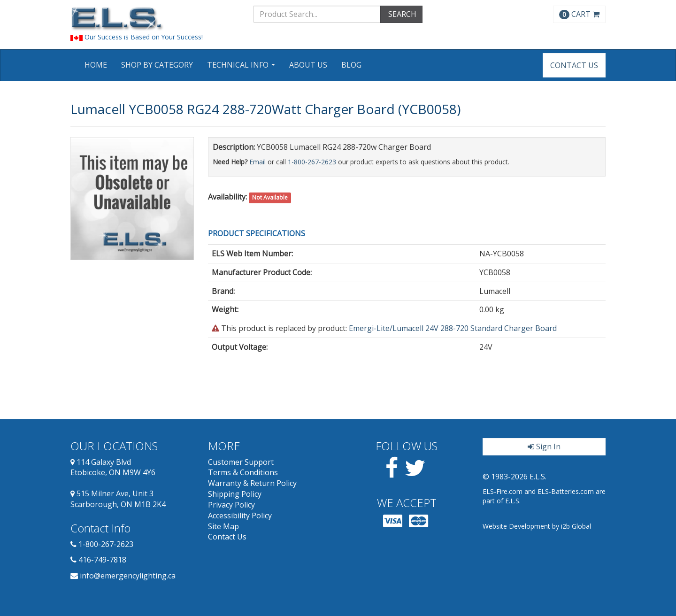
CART (579, 14)
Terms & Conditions (243, 472)
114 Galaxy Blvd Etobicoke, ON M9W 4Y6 (113, 467)
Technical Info (242, 68)
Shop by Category (157, 65)
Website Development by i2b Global (537, 526)
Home (96, 65)
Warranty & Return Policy (252, 483)
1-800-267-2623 (312, 162)
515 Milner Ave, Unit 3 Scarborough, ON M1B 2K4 (118, 499)
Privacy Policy (231, 505)
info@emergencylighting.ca (128, 576)
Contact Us (574, 65)
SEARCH (401, 14)
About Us (308, 65)
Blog (351, 65)
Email (257, 162)
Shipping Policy (235, 494)
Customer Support (241, 462)
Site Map (223, 526)
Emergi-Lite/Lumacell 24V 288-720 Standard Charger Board (453, 328)
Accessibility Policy (240, 516)
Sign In (544, 447)
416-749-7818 (102, 560)
